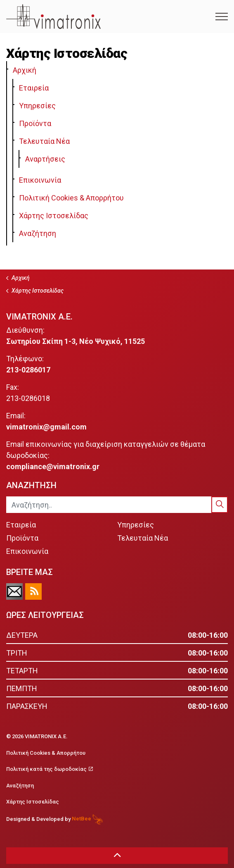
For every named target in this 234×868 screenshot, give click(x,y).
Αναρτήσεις (45, 159)
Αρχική (25, 70)
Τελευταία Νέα (44, 141)
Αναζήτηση (38, 233)
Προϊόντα (35, 123)
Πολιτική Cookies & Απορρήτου (71, 198)
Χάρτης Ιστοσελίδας (54, 216)
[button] (220, 505)
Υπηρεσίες (37, 106)
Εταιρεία (34, 88)
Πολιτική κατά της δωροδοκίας (50, 769)
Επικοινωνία (40, 180)
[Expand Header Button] (222, 17)
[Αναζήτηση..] (117, 505)
